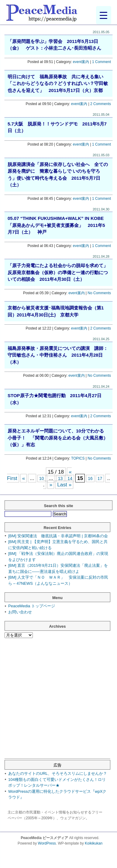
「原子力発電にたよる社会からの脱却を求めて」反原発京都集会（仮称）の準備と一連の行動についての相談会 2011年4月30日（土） (58, 272)
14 (70, 478)
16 (90, 478)
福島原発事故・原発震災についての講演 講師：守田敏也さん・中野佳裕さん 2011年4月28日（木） (58, 355)
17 (100, 478)
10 (42, 478)
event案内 (81, 62)
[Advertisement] (57, 701)
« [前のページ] (24, 478)
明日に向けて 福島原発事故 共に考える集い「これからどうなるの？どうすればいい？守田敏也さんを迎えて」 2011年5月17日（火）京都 (58, 83)
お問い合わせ (20, 612)
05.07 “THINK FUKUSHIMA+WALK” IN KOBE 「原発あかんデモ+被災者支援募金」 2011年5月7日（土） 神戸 (58, 225)
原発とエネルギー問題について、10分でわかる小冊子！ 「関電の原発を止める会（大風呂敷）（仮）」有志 (58, 438)
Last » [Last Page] (64, 485)
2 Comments (101, 104)
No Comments (99, 293)
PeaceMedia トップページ (32, 606)
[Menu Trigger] (104, 15)
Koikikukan (94, 843)
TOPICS (78, 458)
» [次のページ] (51, 485)
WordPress (47, 843)
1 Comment (102, 62)
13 (60, 478)
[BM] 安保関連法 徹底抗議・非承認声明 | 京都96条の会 (58, 536)
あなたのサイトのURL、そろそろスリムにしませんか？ (58, 773)
